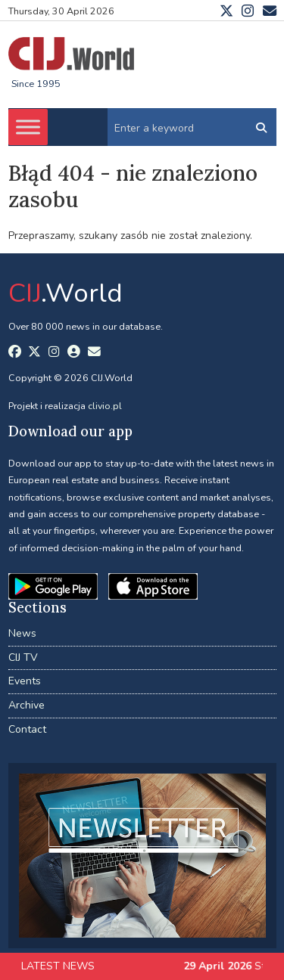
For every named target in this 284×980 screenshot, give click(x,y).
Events (25, 681)
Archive (27, 705)
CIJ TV (23, 657)
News (22, 633)
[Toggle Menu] (28, 127)
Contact (27, 729)
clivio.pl (105, 406)
